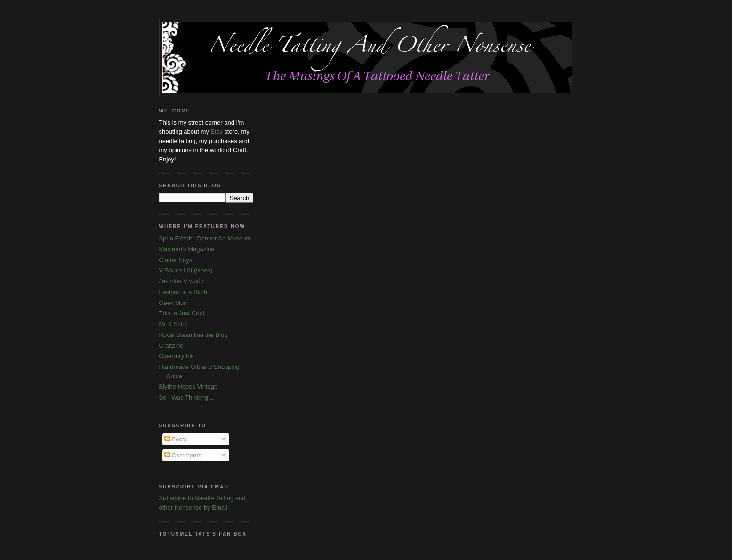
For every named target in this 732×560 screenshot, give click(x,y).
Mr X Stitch (174, 324)
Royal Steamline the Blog (193, 335)
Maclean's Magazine (187, 249)
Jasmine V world (181, 281)
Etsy (216, 132)
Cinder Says (176, 260)
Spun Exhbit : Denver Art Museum (205, 238)
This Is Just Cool (182, 313)
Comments (183, 455)
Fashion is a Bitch (183, 292)
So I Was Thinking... (186, 397)
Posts (176, 439)
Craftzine (171, 346)
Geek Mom (174, 303)
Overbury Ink (177, 356)
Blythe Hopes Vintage (189, 387)
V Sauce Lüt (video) (186, 270)
